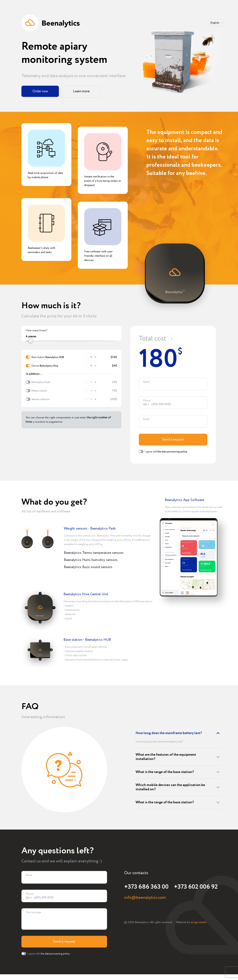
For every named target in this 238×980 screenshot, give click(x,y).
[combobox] (146, 405)
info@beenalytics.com (145, 899)
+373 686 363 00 (146, 888)
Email (146, 420)
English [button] (215, 23)
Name (146, 382)
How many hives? (36, 330)
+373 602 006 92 (194, 888)
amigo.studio (199, 923)
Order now (39, 91)
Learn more (80, 91)
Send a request (173, 441)
